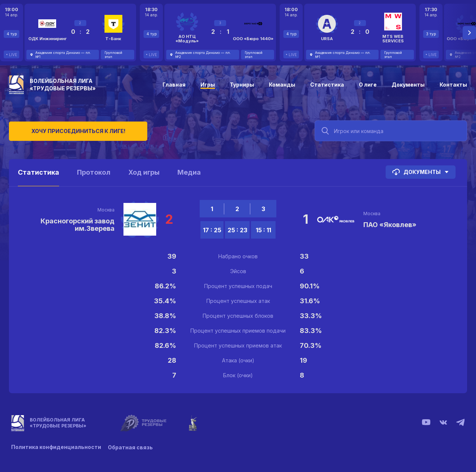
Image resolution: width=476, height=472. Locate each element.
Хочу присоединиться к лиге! (65, 130)
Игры (208, 85)
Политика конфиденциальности (56, 447)
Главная (174, 85)
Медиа (189, 172)
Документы (408, 85)
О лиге (368, 85)
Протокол (94, 172)
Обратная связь (131, 447)
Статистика (327, 85)
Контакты (453, 85)
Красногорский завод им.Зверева (78, 225)
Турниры (242, 85)
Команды (282, 85)
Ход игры (144, 172)
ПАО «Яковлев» (390, 225)
